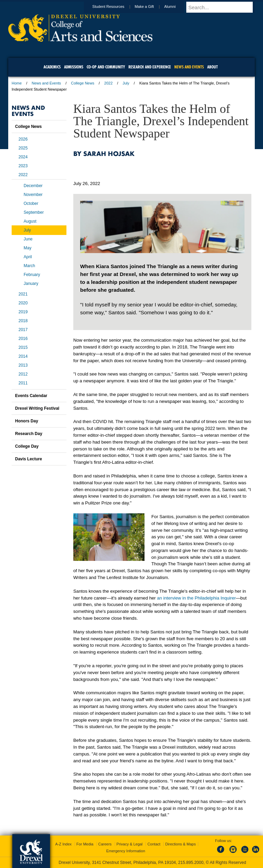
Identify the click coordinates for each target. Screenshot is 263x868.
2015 (23, 347)
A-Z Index (63, 844)
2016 (23, 339)
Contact (154, 844)
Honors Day (27, 421)
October (31, 203)
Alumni (176, 6)
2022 (108, 83)
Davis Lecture (29, 459)
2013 (23, 365)
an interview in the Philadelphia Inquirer (196, 598)
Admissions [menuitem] (74, 67)
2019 (23, 312)
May (28, 248)
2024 (23, 157)
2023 (23, 166)
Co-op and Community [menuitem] (106, 67)
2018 (23, 321)
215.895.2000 (191, 863)
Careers (105, 844)
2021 (23, 294)
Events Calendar (31, 396)
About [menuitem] (212, 67)
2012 (23, 374)
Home (17, 83)
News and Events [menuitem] (189, 67)
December (33, 186)
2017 (23, 330)
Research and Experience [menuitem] (150, 67)
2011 (23, 383)
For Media (85, 844)
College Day (27, 446)
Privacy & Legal (129, 844)
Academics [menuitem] (52, 67)
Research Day (29, 434)
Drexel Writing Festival (37, 408)
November (33, 195)
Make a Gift (151, 6)
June (28, 239)
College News (83, 83)
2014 (23, 356)
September (34, 212)
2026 (23, 139)
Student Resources (115, 6)
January (31, 284)
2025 (23, 148)
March (29, 266)
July (126, 83)
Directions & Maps (180, 844)
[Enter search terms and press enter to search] (224, 7)
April (28, 257)
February (32, 275)
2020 (23, 303)
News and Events (47, 83)
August (30, 221)
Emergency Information (126, 851)
